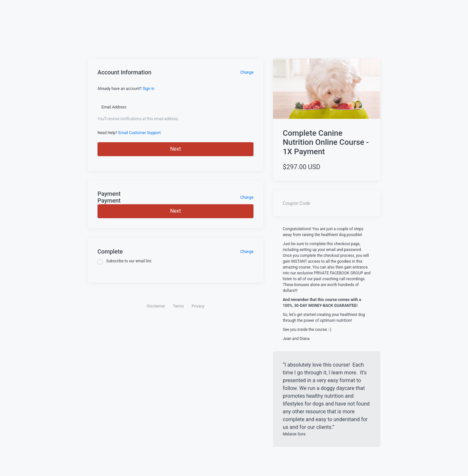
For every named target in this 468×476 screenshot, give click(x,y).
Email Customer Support (139, 133)
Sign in (149, 89)
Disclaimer (156, 306)
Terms (178, 306)
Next (175, 149)
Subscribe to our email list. (125, 262)
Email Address (114, 107)
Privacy (198, 306)
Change (247, 72)
